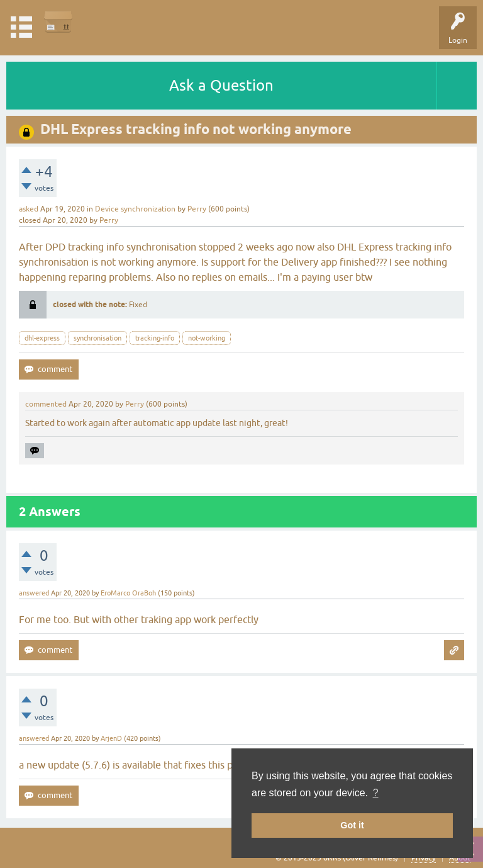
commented (46, 404)
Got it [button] (352, 825)
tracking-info (155, 338)
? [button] (376, 793)
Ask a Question (221, 85)
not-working (207, 338)
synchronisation (97, 338)
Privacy (424, 858)
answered (34, 593)
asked (29, 209)
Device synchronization (135, 209)
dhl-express (42, 338)
